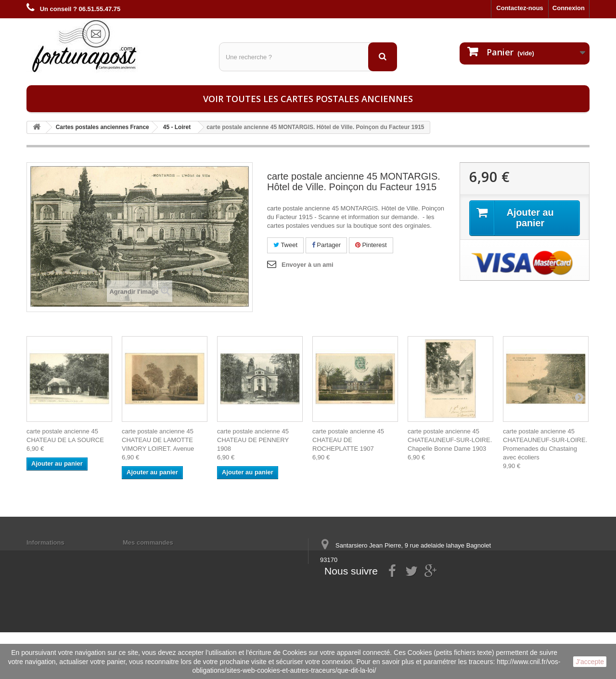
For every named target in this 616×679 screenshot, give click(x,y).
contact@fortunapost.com (394, 595)
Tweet (285, 245)
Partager (326, 245)
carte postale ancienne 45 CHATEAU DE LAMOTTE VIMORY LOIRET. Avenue (158, 440)
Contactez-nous (520, 8)
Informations (45, 542)
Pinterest (371, 245)
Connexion (569, 8)
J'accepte (590, 662)
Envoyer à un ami (308, 265)
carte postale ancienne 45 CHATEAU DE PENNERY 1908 (253, 440)
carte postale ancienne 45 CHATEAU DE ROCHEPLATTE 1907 (348, 440)
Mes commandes (148, 542)
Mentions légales (52, 555)
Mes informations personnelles (169, 555)
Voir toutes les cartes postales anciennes (308, 99)
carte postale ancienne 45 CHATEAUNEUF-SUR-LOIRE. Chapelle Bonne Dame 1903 (450, 440)
